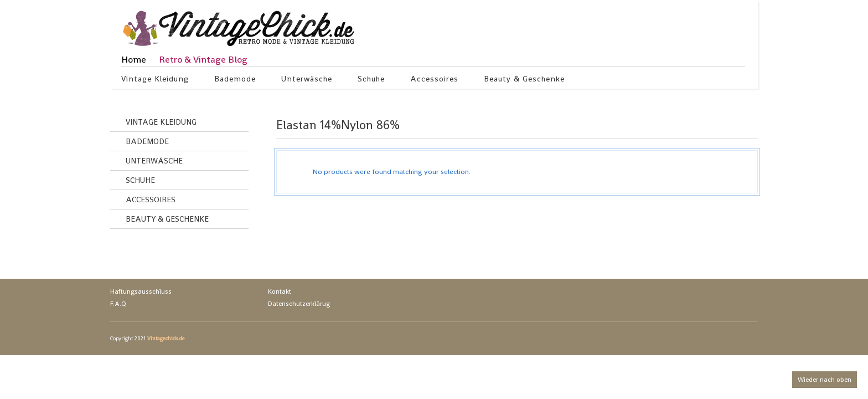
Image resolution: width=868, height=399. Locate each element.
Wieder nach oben (825, 380)
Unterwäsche (307, 80)
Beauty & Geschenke (525, 80)
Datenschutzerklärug (299, 304)
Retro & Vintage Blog (203, 59)
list (742, 127)
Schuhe (371, 80)
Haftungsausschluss (141, 291)
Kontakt (280, 291)
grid (723, 127)
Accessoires (435, 80)
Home (134, 59)
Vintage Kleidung (155, 80)
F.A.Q (118, 304)
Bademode (235, 80)
